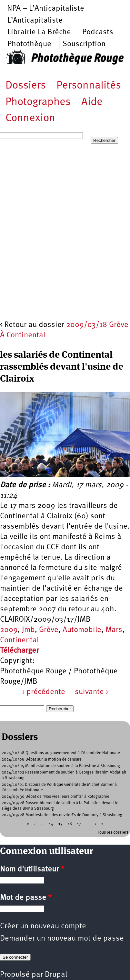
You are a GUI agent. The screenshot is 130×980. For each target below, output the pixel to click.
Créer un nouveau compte (43, 926)
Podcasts (98, 32)
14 (51, 824)
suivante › (92, 692)
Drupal (56, 975)
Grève (49, 630)
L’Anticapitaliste (35, 21)
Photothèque (29, 44)
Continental (19, 640)
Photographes (38, 102)
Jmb (28, 630)
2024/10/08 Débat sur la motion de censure (42, 759)
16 (70, 824)
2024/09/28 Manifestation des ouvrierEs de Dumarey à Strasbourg (62, 815)
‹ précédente (44, 692)
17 (79, 824)
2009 (9, 630)
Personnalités (89, 86)
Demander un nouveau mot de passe (62, 939)
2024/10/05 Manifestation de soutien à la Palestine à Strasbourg (61, 766)
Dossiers (26, 86)
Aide (92, 102)
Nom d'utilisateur (32, 869)
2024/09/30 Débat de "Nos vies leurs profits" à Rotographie (55, 797)
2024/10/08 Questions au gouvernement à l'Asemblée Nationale (61, 753)
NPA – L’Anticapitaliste (46, 9)
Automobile (82, 630)
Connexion (30, 118)
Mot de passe (26, 898)
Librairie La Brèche (39, 32)
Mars (114, 630)
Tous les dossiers (113, 832)
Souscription (84, 44)
